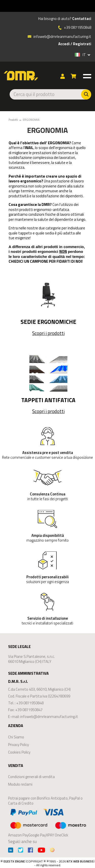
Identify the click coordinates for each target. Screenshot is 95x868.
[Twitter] (21, 851)
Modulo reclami (20, 784)
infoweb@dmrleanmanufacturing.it (59, 36)
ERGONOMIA (31, 120)
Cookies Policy (19, 752)
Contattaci (82, 19)
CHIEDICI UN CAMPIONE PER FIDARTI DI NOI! (46, 261)
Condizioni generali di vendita (31, 777)
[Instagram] (52, 851)
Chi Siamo (16, 737)
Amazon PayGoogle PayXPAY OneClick (48, 822)
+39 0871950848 (78, 28)
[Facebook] (30, 851)
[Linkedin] (11, 851)
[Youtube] (41, 851)
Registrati (82, 44)
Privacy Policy (18, 745)
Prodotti (13, 120)
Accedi (64, 44)
